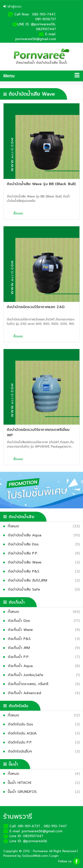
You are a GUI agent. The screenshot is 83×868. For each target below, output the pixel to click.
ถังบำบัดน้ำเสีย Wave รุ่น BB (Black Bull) (41, 184)
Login (55, 856)
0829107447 (46, 29)
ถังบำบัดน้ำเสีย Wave (26, 562)
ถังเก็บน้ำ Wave (21, 630)
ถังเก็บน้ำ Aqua (21, 666)
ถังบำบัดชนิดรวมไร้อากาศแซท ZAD (36, 307)
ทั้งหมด (14, 526)
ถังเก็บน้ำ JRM (20, 648)
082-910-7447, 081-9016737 (44, 17)
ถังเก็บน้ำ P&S (20, 639)
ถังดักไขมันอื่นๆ (21, 751)
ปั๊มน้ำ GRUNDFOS (23, 792)
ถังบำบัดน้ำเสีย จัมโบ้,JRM (29, 580)
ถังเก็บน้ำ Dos (20, 621)
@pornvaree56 (35, 841)
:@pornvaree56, (43, 24)
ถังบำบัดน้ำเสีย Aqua (26, 535)
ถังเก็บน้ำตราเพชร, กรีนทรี (29, 684)
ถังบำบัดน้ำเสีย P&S (25, 571)
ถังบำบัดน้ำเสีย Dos (24, 544)
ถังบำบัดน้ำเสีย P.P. (24, 553)
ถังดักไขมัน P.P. (21, 742)
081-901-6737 (29, 826)
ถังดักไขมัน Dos (21, 724)
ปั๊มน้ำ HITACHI (21, 783)
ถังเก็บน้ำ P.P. (20, 657)
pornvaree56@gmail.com (36, 39)
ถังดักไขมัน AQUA (23, 733)
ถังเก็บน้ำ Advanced (26, 693)
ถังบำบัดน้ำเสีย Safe (25, 589)
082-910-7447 (55, 826)
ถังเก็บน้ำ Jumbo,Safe (27, 675)
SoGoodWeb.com (35, 856)
